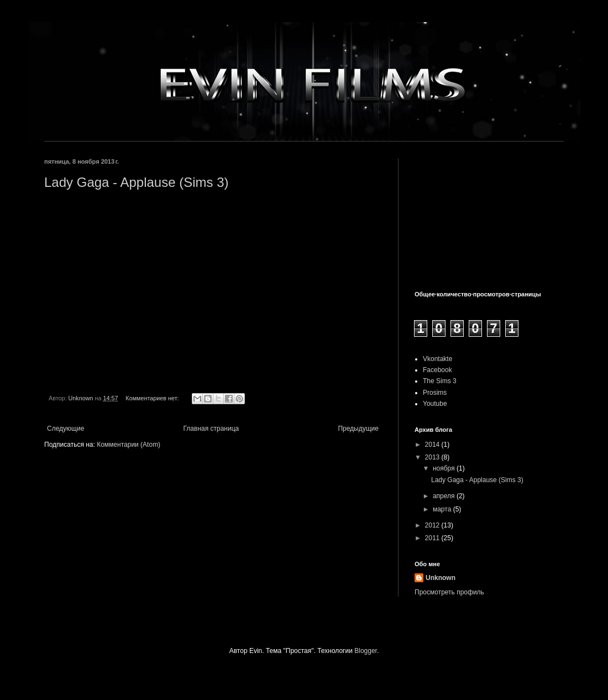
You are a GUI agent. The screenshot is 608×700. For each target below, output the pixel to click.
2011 (433, 538)
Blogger (366, 651)
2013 (433, 457)
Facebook (437, 370)
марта (443, 509)
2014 (433, 445)
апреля (445, 496)
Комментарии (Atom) (129, 445)
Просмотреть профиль (449, 592)
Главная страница (211, 429)
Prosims (435, 393)
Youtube (435, 404)
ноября (445, 468)
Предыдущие (358, 429)
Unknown (441, 578)
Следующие (65, 429)
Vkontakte (437, 359)
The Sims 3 (440, 381)
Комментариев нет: (153, 398)
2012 (433, 525)
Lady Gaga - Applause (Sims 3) (137, 182)
